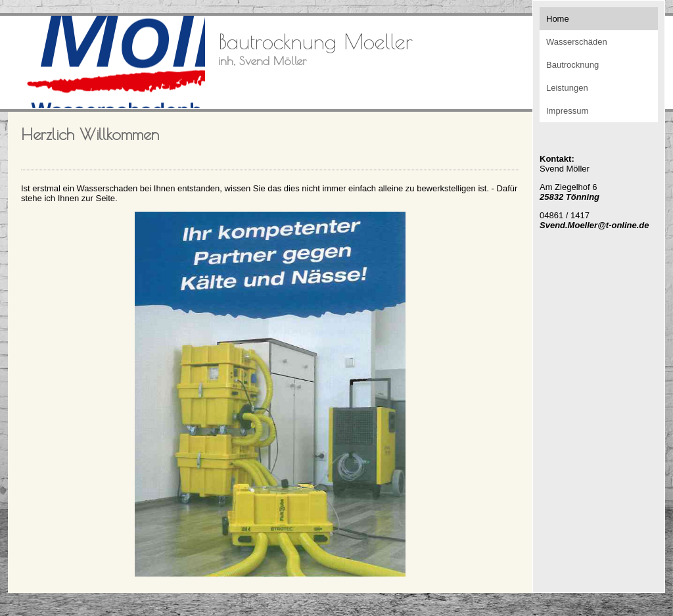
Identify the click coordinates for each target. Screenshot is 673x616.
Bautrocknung (572, 65)
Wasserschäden (577, 42)
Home (558, 19)
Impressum (567, 111)
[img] (106, 62)
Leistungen (567, 88)
